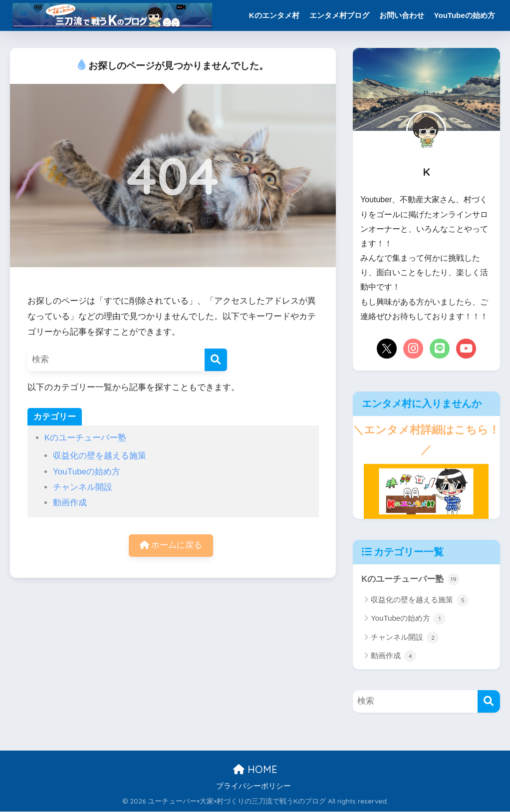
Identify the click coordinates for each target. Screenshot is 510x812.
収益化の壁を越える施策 (100, 456)
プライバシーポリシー (254, 787)
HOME (255, 769)
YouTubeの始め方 (465, 15)
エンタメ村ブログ (339, 15)
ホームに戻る (171, 546)
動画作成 (70, 503)
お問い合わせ (402, 15)
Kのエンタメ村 (274, 15)
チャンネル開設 (83, 487)
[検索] (216, 360)
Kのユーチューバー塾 (85, 438)
